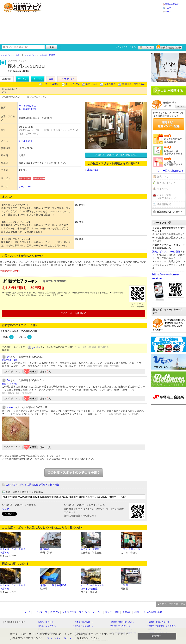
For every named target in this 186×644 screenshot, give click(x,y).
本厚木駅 (93, 170)
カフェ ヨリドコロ (130, 549)
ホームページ (26, 187)
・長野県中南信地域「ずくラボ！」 (162, 626)
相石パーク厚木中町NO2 (53, 585)
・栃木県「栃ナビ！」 (46, 622)
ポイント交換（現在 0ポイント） (167, 197)
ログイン (146, 47)
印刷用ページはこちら (134, 84)
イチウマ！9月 (67, 79)
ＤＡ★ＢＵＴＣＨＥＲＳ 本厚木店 (13, 551)
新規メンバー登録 (169, 47)
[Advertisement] (78, 21)
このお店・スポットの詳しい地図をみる (116, 155)
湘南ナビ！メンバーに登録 (166, 252)
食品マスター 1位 (9, 360)
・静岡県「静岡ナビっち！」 (122, 622)
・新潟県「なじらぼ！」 (83, 626)
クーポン (38, 79)
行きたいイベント (166, 183)
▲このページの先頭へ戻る (171, 604)
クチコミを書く (51, 84)
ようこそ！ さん (126, 47)
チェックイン (72, 84)
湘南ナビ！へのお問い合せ (148, 612)
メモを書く (110, 84)
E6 (8, 357)
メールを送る (26, 141)
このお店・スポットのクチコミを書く (74, 473)
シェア (5, 509)
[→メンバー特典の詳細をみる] (169, 171)
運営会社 (127, 612)
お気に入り (92, 84)
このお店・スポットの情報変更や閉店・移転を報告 (33, 485)
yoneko (36, 347)
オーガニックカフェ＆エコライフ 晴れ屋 (93, 587)
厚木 (8, 337)
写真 (51, 79)
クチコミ (22, 79)
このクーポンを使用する (74, 313)
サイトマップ (40, 612)
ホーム (168, 12)
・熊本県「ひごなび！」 (83, 622)
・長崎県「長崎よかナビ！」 (159, 622)
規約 (117, 612)
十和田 (124, 585)
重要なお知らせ (172, 4)
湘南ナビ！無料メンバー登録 (169, 124)
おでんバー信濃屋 (90, 549)
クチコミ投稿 (69, 612)
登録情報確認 (164, 204)
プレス (25, 337)
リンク (108, 612)
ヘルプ (168, 8)
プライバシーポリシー (91, 612)
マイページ (163, 189)
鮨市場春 (45, 549)
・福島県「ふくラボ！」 (46, 626)
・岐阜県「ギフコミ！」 (120, 626)
